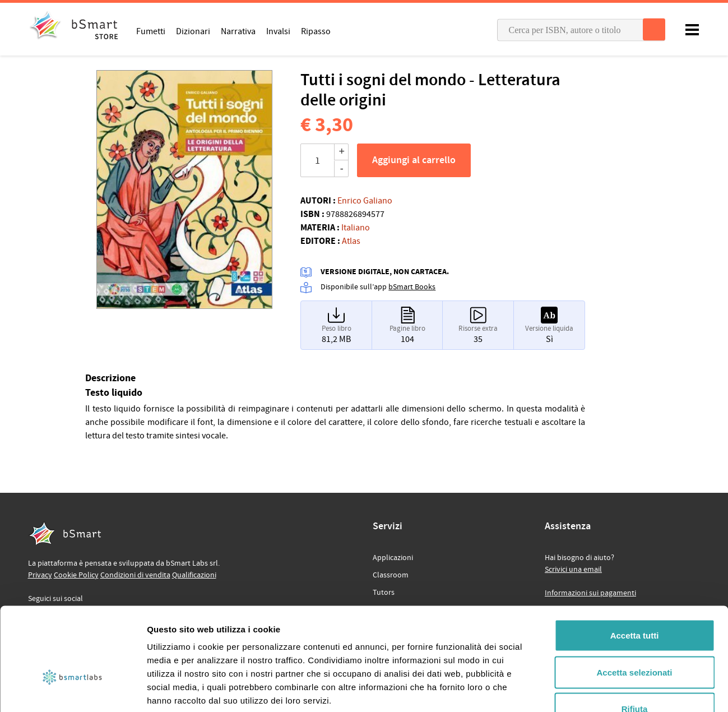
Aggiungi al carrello (414, 160)
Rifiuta (635, 638)
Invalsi (278, 31)
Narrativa (238, 31)
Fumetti (151, 31)
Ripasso (316, 31)
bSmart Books (412, 287)
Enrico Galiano (365, 201)
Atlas (351, 241)
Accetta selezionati (634, 602)
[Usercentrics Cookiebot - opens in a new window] (73, 690)
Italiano (356, 228)
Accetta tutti (635, 565)
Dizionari (193, 31)
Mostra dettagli (590, 690)
